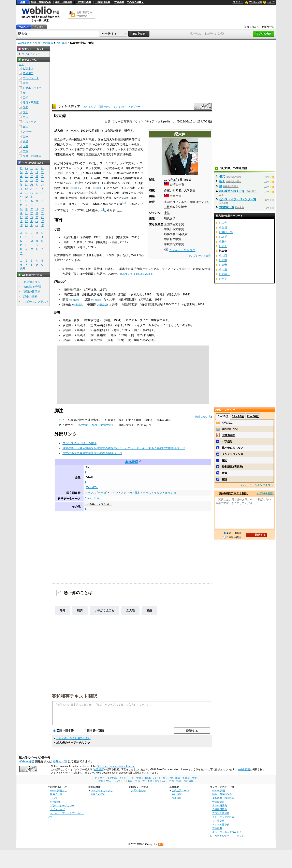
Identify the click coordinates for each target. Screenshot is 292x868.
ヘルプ (271, 2)
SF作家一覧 (227, 207)
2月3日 (178, 180)
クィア (124, 163)
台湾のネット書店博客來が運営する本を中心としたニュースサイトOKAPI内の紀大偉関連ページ (124, 448)
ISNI (87, 467)
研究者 (177, 190)
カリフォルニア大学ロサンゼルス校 (83, 144)
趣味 (26, 127)
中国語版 (75, 188)
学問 (26, 107)
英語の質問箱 (32, 292)
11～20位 (238, 416)
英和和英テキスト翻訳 (74, 696)
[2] (102, 209)
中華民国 (176, 196)
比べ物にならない (233, 448)
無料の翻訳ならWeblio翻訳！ (84, 14)
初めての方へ (251, 27)
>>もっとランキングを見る (257, 485)
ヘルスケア (30, 122)
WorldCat (92, 487)
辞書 (23, 2)
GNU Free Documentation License (116, 766)
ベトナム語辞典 (221, 825)
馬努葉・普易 (71, 320)
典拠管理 (132, 462)
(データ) (102, 493)
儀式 (222, 176)
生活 (26, 117)
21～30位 (253, 416)
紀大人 (223, 246)
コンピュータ (31, 78)
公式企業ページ (180, 790)
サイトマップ (57, 809)
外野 (62, 610)
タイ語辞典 (218, 821)
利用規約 (55, 802)
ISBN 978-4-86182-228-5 (136, 274)
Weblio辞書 (244, 769)
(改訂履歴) (98, 769)
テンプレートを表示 (200, 256)
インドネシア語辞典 (223, 817)
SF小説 (107, 168)
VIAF (89, 477)
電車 (26, 83)
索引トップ (90, 107)
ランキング (119, 107)
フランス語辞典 (221, 813)
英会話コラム (32, 282)
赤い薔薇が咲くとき (232, 191)
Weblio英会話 (32, 287)
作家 (167, 190)
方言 (26, 151)
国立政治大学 (94, 154)
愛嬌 (149, 610)
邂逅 (225, 460)
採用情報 (177, 798)
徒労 (80, 610)
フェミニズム (108, 163)
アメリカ (126, 493)
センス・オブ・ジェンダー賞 (238, 199)
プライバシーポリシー (62, 805)
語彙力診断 (30, 297)
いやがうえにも (104, 610)
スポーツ (28, 132)
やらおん (227, 423)
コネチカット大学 (118, 149)
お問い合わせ (138, 790)
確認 (225, 479)
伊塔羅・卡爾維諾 (74, 325)
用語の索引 (105, 107)
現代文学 (170, 218)
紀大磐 (223, 260)
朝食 (222, 181)
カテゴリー (134, 107)
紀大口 (223, 255)
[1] (124, 203)
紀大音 (223, 265)
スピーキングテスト (36, 301)
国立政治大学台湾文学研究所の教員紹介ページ (92, 453)
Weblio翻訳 (218, 802)
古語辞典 (119, 2)
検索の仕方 (56, 794)
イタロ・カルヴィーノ (69, 173)
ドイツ (114, 493)
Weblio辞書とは (59, 790)
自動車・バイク (32, 88)
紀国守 (223, 223)
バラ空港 (227, 442)
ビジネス (28, 68)
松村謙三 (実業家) (232, 467)
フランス (90, 493)
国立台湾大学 (63, 139)
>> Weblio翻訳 (265, 493)
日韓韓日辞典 (103, 2)
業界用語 (28, 73)
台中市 (180, 185)
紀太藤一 (224, 274)
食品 (26, 141)
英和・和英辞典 (64, 2)
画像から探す (98, 794)
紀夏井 (223, 241)
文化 (26, 112)
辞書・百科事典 (44, 43)
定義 (225, 473)
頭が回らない (230, 429)
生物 (26, 137)
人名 (26, 146)
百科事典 (62, 43)
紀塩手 (223, 237)
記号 (23, 269)
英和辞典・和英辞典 (223, 798)
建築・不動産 (31, 102)
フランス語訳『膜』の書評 (79, 443)
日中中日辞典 (84, 2)
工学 (26, 98)
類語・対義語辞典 (41, 2)
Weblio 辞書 (256, 2)
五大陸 (130, 610)
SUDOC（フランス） (98, 504)
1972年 (169, 180)
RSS (161, 844)
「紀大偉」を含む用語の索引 (73, 738)
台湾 (173, 185)
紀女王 (223, 279)
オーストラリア (152, 493)
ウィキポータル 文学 (182, 250)
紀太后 (223, 269)
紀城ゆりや (226, 232)
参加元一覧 (268, 27)
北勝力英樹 (229, 435)
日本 (137, 493)
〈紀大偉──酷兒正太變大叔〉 (95, 425)
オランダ (171, 493)
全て (21, 64)
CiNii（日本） (93, 498)
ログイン (238, 2)
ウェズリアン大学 (66, 149)
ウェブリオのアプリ (102, 790)
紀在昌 (223, 227)
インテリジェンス (233, 454)
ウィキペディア (69, 107)
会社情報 (177, 794)
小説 (167, 213)
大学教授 (190, 190)
